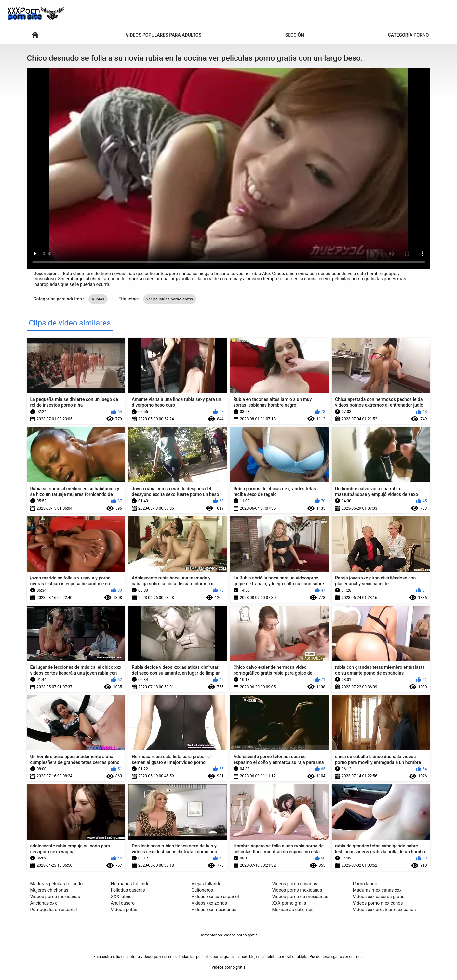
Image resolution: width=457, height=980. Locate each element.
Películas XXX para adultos (35, 35)
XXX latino (121, 897)
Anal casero (123, 903)
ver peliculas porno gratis (170, 299)
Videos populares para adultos (163, 35)
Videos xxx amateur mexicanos (384, 910)
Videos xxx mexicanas (214, 910)
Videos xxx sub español (215, 897)
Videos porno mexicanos (378, 903)
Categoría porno (409, 35)
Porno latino (365, 884)
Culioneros (202, 890)
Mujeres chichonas (49, 890)
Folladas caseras (128, 890)
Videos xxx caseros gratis (379, 897)
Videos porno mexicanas (55, 897)
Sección (295, 35)
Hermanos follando (130, 884)
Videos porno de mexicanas (300, 897)
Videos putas (124, 910)
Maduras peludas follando (57, 884)
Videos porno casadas (295, 884)
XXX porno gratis (289, 903)
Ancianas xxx (44, 903)
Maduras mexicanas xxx (377, 890)
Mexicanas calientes (293, 910)
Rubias (98, 299)
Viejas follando (207, 884)
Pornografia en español (54, 910)
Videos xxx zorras (209, 903)
